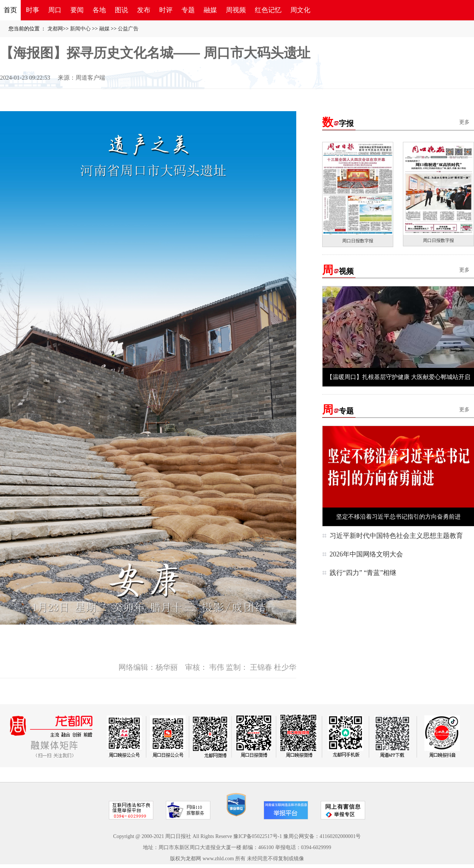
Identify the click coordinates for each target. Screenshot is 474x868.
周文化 (300, 10)
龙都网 (55, 29)
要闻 (77, 10)
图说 (121, 10)
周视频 (236, 10)
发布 (144, 10)
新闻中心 (80, 29)
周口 (55, 10)
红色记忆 (268, 10)
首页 (10, 10)
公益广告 (128, 29)
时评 (166, 10)
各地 (99, 10)
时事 (33, 10)
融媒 (210, 10)
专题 (188, 10)
